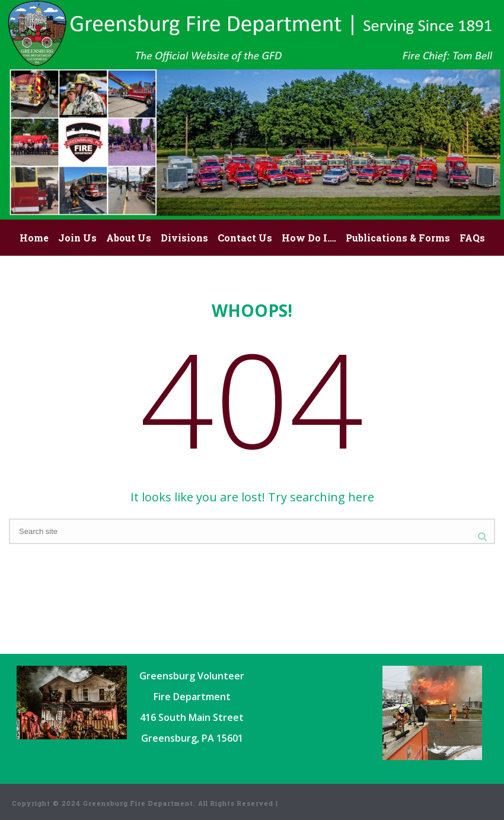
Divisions (184, 238)
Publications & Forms (398, 238)
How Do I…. (309, 238)
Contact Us (245, 238)
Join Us (77, 238)
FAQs (472, 238)
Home (34, 238)
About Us (129, 238)
